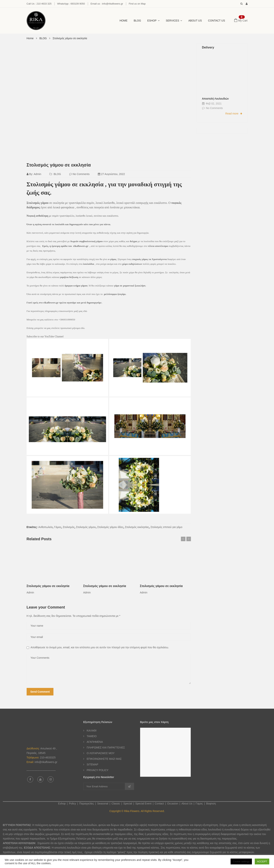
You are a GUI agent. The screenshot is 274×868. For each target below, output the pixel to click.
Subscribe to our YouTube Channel (45, 337)
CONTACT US (217, 21)
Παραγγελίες (87, 804)
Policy (72, 804)
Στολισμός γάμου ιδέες (110, 527)
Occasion (173, 804)
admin (38, 174)
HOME (123, 21)
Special (128, 804)
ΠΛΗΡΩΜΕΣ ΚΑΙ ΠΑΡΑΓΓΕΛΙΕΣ (106, 748)
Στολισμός (69, 527)
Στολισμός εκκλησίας (137, 527)
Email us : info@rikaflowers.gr (107, 4)
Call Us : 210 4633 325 (39, 4)
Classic (116, 804)
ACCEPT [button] (262, 861)
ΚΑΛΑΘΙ (92, 731)
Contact (159, 804)
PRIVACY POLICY (98, 770)
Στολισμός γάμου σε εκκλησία (59, 165)
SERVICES (173, 21)
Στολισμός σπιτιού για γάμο (166, 527)
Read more (234, 114)
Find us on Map (137, 4)
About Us (195, 21)
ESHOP (152, 21)
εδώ (85, 311)
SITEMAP (92, 764)
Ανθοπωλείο (46, 527)
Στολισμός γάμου (86, 527)
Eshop (62, 804)
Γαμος (199, 804)
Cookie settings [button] (241, 861)
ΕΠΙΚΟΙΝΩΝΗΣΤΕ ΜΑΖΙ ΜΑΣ (104, 759)
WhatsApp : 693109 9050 (71, 4)
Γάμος (58, 527)
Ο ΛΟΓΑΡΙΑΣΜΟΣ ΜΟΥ (101, 753)
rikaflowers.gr (81, 246)
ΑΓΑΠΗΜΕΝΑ (95, 742)
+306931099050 (67, 320)
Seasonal (103, 804)
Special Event (143, 804)
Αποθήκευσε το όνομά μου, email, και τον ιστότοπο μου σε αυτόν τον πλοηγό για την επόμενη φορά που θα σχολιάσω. (100, 647)
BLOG (137, 21)
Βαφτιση (211, 804)
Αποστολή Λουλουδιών (215, 99)
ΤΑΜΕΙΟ (92, 736)
